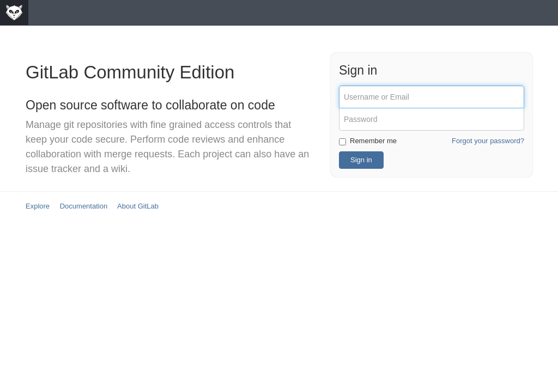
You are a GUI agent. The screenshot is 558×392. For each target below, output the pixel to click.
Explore (38, 206)
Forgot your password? (488, 141)
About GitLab (138, 206)
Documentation (84, 206)
